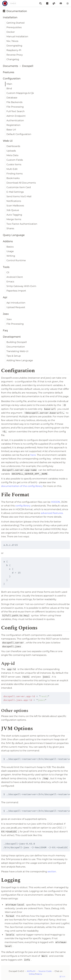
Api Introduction (16, 303)
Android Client (15, 277)
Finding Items (15, 174)
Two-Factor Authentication (22, 224)
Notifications (14, 201)
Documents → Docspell (18, 66)
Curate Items (14, 164)
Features (9, 72)
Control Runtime (16, 260)
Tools (6, 267)
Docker (11, 32)
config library (23, 506)
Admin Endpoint (16, 116)
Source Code (45, 971)
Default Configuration (19, 134)
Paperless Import (16, 291)
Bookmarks (13, 178)
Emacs (10, 282)
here (33, 455)
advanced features (52, 513)
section (52, 872)
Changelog (13, 59)
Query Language (14, 235)
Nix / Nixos (12, 41)
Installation (10, 17)
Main (9, 84)
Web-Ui (8, 141)
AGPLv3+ (31, 971)
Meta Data (12, 155)
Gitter (32, 974)
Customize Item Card (19, 187)
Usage (10, 251)
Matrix (39, 974)
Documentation (15, 11)
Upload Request (16, 307)
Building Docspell (17, 342)
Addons (8, 241)
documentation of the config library (22, 486)
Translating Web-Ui (17, 351)
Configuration (12, 79)
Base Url (11, 130)
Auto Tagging (14, 215)
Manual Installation (17, 36)
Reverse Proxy (15, 55)
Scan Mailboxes (15, 206)
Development (12, 337)
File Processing (15, 107)
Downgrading (14, 46)
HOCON (56, 502)
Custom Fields (15, 160)
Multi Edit (12, 169)
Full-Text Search (16, 111)
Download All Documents (21, 183)
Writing (11, 256)
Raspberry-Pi (14, 50)
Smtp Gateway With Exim (21, 286)
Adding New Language (20, 360)
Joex (6, 314)
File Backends (14, 102)
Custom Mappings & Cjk (20, 93)
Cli (8, 272)
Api (5, 297)
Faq (5, 330)
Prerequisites (14, 27)
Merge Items (14, 219)
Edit (62, 977)
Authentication (15, 120)
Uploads (11, 151)
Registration (13, 125)
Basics (10, 247)
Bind (9, 88)
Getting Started (15, 23)
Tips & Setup (14, 356)
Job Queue (13, 210)
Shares (10, 228)
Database (12, 98)
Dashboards (13, 146)
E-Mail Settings (15, 192)
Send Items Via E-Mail (19, 196)
